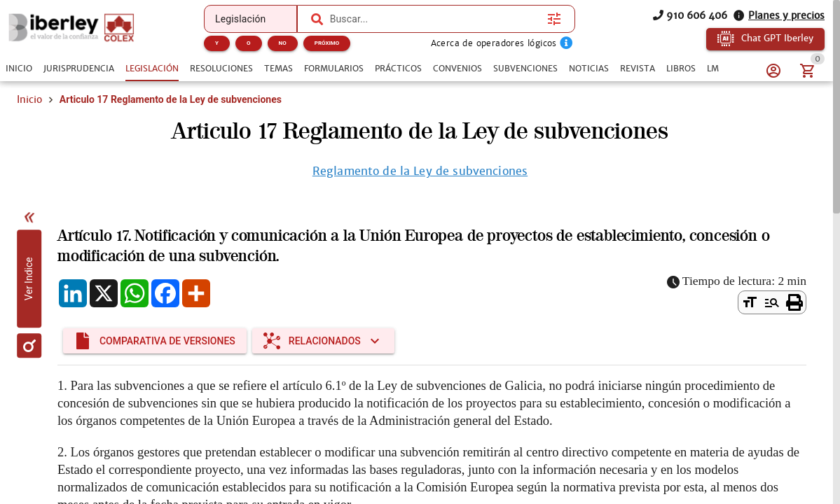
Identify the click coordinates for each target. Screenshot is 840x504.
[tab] (19, 69)
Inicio (29, 99)
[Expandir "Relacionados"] (323, 341)
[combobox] (435, 19)
